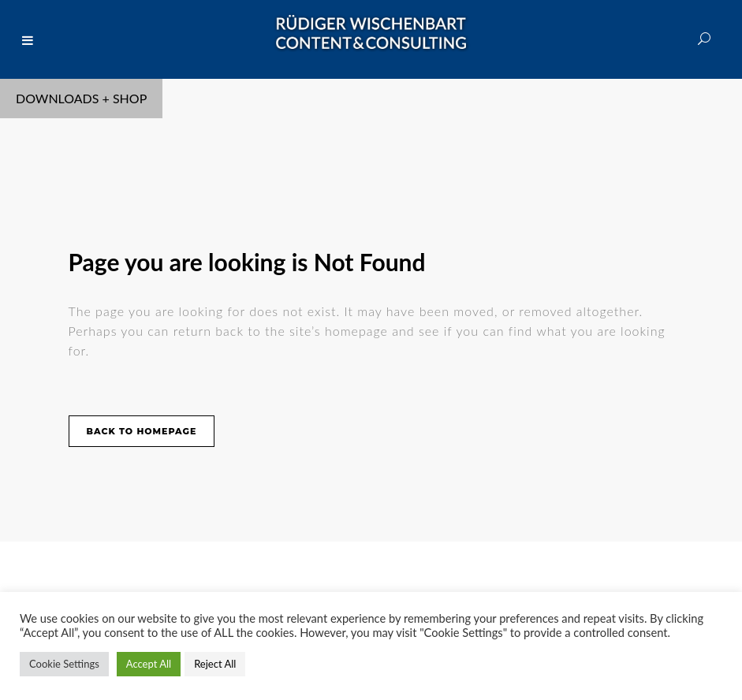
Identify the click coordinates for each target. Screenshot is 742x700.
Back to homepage (142, 431)
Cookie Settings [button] (64, 664)
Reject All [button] (215, 664)
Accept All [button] (149, 664)
